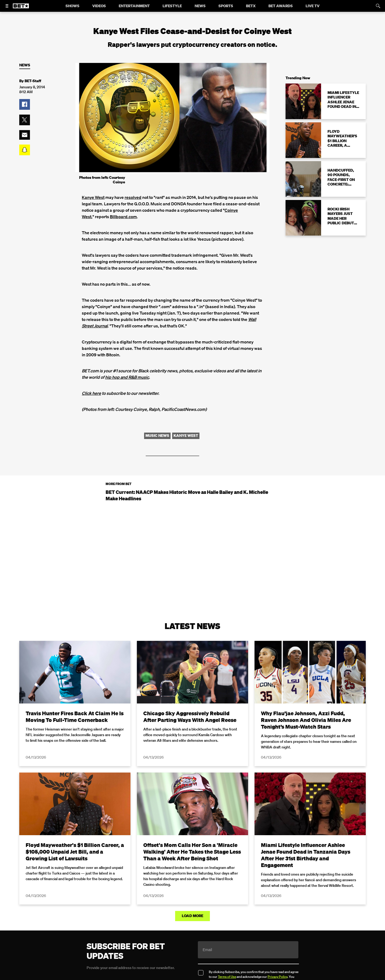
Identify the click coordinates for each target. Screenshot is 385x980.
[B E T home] (21, 8)
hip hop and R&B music (127, 377)
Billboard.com (123, 217)
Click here (91, 393)
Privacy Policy (278, 977)
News (25, 65)
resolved (133, 197)
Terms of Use (227, 977)
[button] (25, 104)
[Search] (378, 6)
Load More (192, 916)
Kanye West (93, 197)
